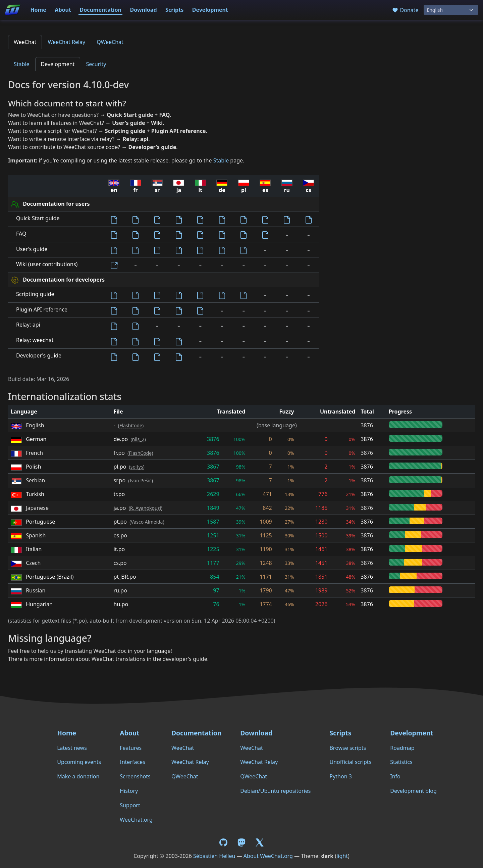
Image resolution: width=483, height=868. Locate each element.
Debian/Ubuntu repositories (275, 791)
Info (395, 776)
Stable (22, 64)
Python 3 (340, 776)
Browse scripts (348, 748)
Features (131, 748)
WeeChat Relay (66, 42)
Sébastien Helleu (214, 856)
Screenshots (135, 776)
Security (96, 64)
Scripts (174, 10)
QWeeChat (110, 42)
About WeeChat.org (268, 856)
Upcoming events (79, 762)
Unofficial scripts (350, 762)
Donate (405, 10)
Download (144, 10)
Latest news (72, 748)
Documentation (100, 10)
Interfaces (132, 762)
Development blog (413, 791)
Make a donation (78, 776)
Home (38, 10)
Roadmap (402, 748)
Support (130, 805)
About (63, 10)
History (129, 791)
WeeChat (25, 42)
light (342, 856)
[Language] (451, 10)
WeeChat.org (136, 820)
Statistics (401, 762)
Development (210, 10)
